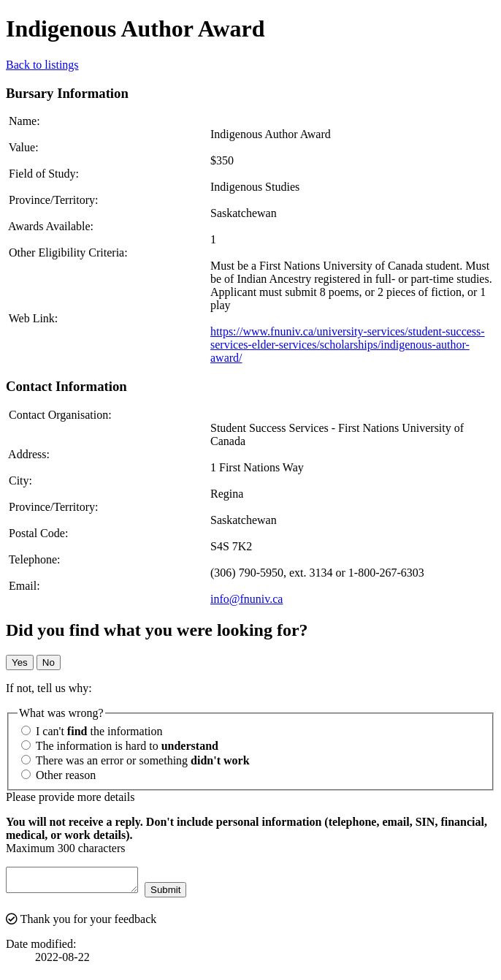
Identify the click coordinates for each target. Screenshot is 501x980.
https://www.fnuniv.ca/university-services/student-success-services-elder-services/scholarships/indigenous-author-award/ (348, 345)
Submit (180, 894)
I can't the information (92, 731)
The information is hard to (120, 746)
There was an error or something (135, 760)
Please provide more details (70, 797)
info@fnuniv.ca (246, 599)
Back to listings (42, 65)
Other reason (58, 775)
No (49, 662)
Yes (20, 662)
